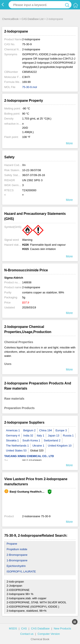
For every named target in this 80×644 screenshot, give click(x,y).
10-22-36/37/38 (32, 170)
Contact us (27, 634)
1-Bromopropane (17, 560)
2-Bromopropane (17, 555)
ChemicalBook (10, 19)
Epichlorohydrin (16, 566)
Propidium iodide (17, 549)
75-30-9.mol (30, 87)
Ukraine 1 (38, 446)
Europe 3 (61, 430)
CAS (24, 628)
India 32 (28, 436)
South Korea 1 (31, 440)
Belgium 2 (29, 430)
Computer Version (49, 634)
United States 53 (16, 451)
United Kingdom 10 (60, 446)
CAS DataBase (40, 628)
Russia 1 (68, 436)
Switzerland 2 (52, 440)
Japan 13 (54, 436)
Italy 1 (41, 436)
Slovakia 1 (12, 440)
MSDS (13, 628)
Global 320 (37, 451)
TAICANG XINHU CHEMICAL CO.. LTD (29, 456)
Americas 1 (13, 430)
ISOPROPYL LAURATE (21, 572)
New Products (62, 628)
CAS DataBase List (33, 19)
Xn (24, 165)
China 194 (46, 430)
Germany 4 (13, 436)
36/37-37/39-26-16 (34, 175)
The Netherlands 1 (17, 446)
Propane (12, 544)
